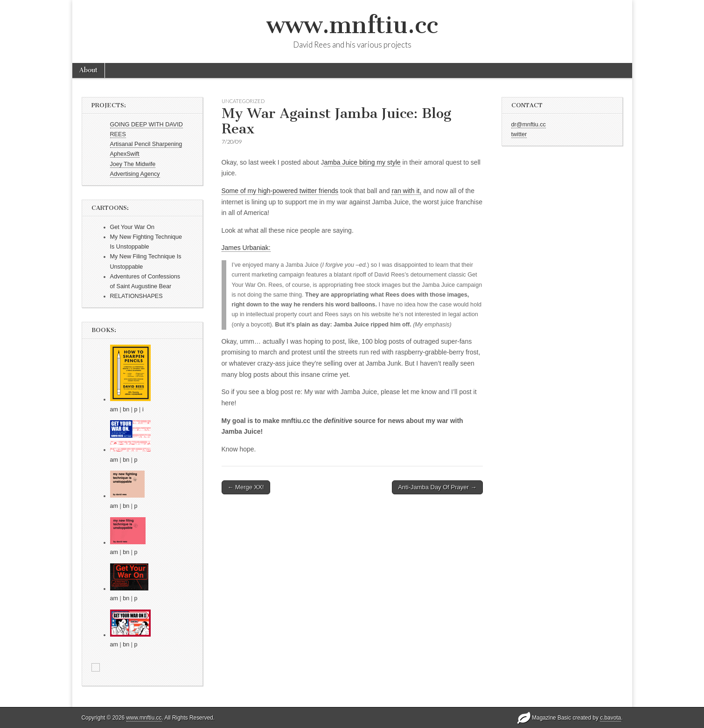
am (114, 409)
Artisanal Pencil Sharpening (146, 144)
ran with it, (406, 191)
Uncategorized (243, 101)
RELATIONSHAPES (136, 296)
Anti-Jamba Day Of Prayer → (437, 487)
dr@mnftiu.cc (529, 125)
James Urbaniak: (246, 248)
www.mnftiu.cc (352, 25)
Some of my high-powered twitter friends (280, 191)
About (88, 70)
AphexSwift (125, 154)
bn (126, 409)
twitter (519, 134)
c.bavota (610, 718)
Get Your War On (132, 227)
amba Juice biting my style (362, 162)
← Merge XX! (246, 487)
